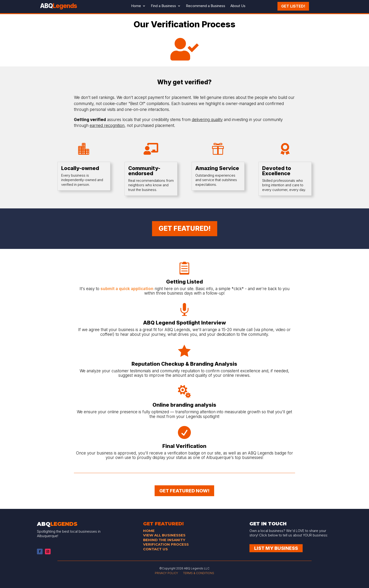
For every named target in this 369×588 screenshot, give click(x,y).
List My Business (276, 548)
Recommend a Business (206, 6)
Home (136, 6)
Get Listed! (293, 5)
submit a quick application (127, 289)
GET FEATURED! (185, 228)
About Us (238, 6)
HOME (149, 531)
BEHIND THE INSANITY (164, 540)
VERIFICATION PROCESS (166, 544)
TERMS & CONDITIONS (199, 573)
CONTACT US (155, 549)
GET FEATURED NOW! (184, 491)
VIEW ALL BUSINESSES (164, 535)
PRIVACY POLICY (166, 573)
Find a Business (163, 6)
